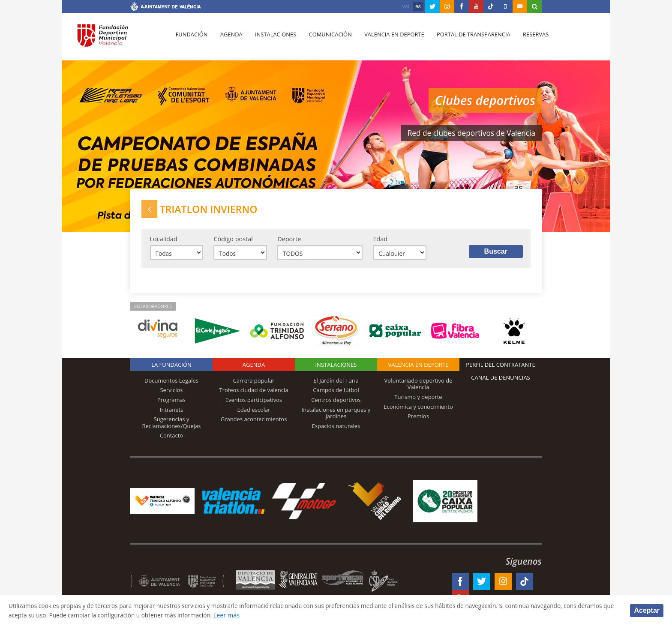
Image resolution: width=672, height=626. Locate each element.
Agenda (229, 39)
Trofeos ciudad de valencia (254, 393)
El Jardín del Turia (336, 383)
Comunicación (326, 39)
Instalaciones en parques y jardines (336, 416)
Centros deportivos (336, 403)
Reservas (529, 39)
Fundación (191, 39)
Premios (418, 419)
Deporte (289, 241)
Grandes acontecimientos (254, 422)
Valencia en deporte (389, 39)
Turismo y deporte (418, 400)
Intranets (172, 413)
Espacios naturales (336, 429)
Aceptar (647, 610)
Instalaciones (273, 39)
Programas (171, 403)
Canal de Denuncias (501, 380)
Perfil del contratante (500, 368)
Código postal (233, 241)
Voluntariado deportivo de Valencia (418, 387)
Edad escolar (253, 413)
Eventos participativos (254, 403)
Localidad (164, 241)
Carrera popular (254, 383)
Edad (380, 241)
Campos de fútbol (336, 393)
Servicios (171, 393)
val (406, 6)
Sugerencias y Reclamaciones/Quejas (172, 425)
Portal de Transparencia (467, 39)
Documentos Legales (171, 383)
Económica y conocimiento (418, 410)
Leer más (293, 615)
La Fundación (171, 368)
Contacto (172, 438)
